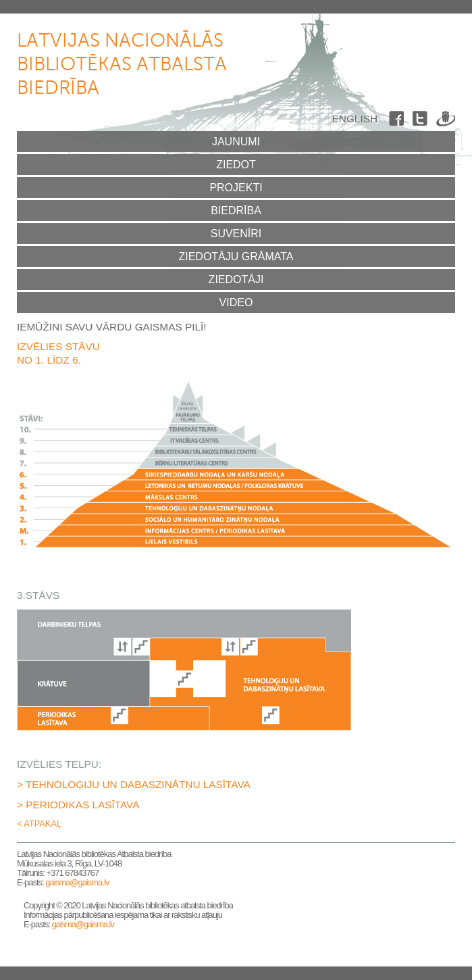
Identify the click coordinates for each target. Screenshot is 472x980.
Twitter (422, 121)
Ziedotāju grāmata (236, 256)
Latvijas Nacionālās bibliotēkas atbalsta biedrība (122, 65)
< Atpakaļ (39, 824)
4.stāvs (236, 497)
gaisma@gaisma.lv (77, 882)
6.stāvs (236, 474)
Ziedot (236, 165)
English (355, 119)
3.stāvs (236, 508)
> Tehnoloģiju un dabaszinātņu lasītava (134, 784)
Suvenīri (236, 234)
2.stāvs (236, 520)
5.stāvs (236, 485)
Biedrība (236, 211)
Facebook (398, 121)
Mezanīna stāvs (236, 531)
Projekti (236, 188)
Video (236, 302)
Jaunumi (236, 142)
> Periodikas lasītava (78, 805)
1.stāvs (236, 542)
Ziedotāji (236, 279)
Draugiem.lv (446, 121)
